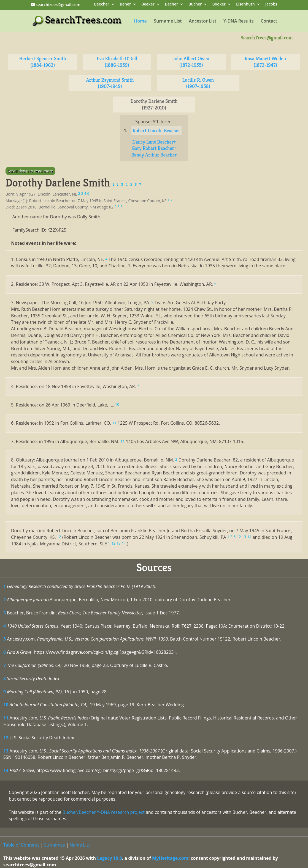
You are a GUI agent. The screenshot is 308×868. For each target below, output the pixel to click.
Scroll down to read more (30, 171)
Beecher (102, 5)
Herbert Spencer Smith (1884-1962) (43, 62)
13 (6, 751)
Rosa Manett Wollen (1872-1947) (265, 62)
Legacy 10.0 (110, 858)
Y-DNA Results (239, 21)
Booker (219, 5)
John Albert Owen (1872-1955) (191, 62)
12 (6, 738)
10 (6, 705)
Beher (125, 5)
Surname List (168, 21)
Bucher (195, 5)
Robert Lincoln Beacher (157, 131)
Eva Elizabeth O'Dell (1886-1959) (117, 62)
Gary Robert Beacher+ (154, 148)
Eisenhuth (245, 5)
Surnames (54, 845)
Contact (269, 21)
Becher (171, 5)
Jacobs (271, 5)
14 (6, 770)
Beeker (148, 5)
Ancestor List (202, 21)
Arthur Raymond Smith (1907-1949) (110, 83)
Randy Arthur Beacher (154, 155)
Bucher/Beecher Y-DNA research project (104, 812)
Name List (80, 845)
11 (6, 718)
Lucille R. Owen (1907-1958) (198, 83)
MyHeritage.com (170, 858)
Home (140, 21)
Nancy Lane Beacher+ (154, 142)
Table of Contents (21, 845)
